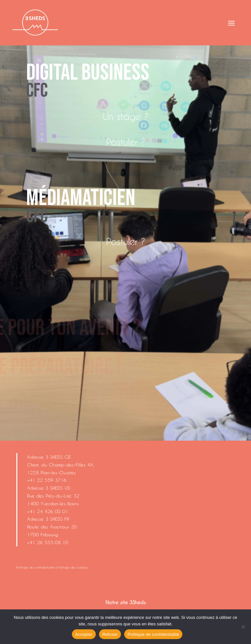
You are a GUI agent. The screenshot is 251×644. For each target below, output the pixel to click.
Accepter (84, 634)
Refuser (110, 634)
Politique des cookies (73, 567)
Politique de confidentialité (36, 567)
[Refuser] (243, 627)
